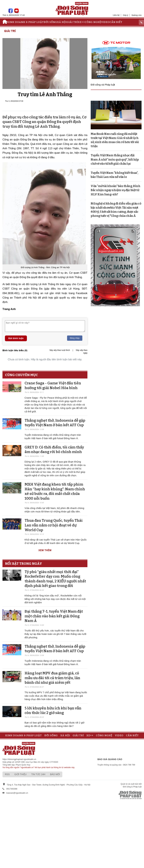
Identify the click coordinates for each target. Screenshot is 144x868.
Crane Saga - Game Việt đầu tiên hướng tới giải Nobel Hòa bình (53, 386)
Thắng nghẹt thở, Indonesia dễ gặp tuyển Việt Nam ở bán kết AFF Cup (55, 423)
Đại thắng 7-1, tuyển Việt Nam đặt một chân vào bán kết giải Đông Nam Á (54, 616)
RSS (7, 774)
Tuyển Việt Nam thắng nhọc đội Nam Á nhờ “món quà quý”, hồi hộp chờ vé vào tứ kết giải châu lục (115, 159)
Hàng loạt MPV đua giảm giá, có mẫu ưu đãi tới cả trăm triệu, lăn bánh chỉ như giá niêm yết (52, 678)
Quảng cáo (137, 15)
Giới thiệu (21, 774)
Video (105, 22)
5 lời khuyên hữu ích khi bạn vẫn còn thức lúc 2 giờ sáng (53, 711)
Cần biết (116, 22)
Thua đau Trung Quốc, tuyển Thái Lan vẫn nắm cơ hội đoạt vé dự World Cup (54, 525)
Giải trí (72, 22)
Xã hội (62, 22)
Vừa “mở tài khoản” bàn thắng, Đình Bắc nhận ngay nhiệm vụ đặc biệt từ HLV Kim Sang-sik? (115, 190)
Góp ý (126, 15)
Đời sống (50, 22)
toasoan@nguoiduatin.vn (17, 793)
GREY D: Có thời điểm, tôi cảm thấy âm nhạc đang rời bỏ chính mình (54, 450)
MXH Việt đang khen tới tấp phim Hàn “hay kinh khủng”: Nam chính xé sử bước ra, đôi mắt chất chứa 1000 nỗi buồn (55, 491)
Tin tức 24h (38, 774)
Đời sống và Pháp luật (103, 85)
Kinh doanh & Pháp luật (26, 22)
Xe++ (81, 22)
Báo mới (55, 774)
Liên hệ (116, 15)
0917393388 (12, 789)
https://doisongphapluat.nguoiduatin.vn (19, 759)
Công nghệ (93, 22)
